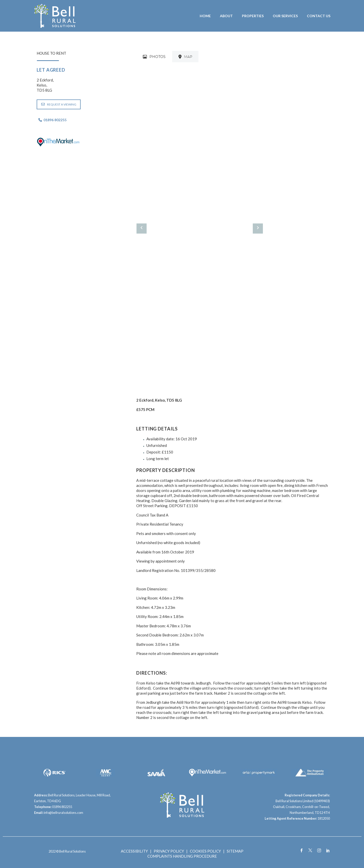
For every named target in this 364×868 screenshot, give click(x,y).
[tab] (154, 57)
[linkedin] (328, 851)
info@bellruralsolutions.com (63, 813)
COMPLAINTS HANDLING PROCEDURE (182, 856)
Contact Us (319, 16)
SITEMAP (235, 851)
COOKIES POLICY (205, 851)
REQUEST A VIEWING (59, 104)
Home (205, 16)
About (226, 16)
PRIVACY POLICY (169, 851)
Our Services (285, 16)
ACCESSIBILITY (134, 851)
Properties (253, 16)
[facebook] (301, 851)
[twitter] (310, 851)
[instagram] (319, 851)
